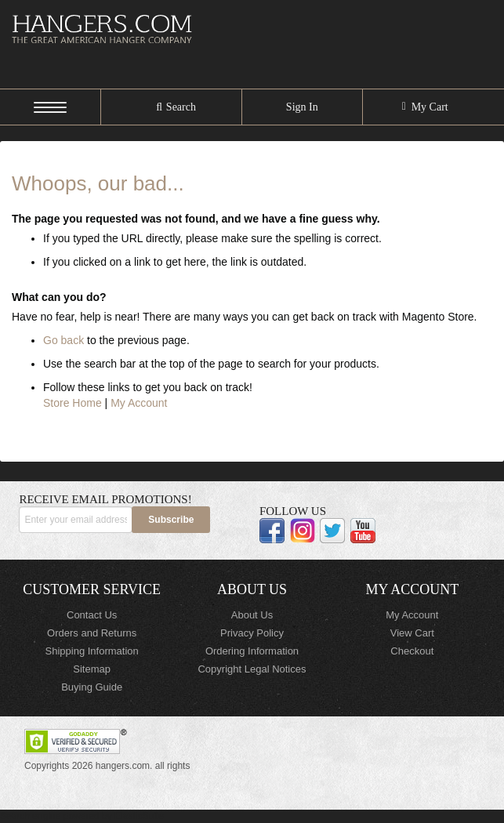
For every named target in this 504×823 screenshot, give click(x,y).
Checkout (412, 651)
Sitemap (92, 669)
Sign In (302, 107)
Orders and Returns (92, 633)
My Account (139, 403)
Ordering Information (252, 651)
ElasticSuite (139, 816)
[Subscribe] (171, 520)
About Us (252, 615)
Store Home (73, 403)
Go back (63, 340)
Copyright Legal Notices (252, 669)
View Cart (412, 633)
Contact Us (92, 615)
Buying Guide (92, 687)
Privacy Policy (252, 633)
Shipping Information (92, 651)
